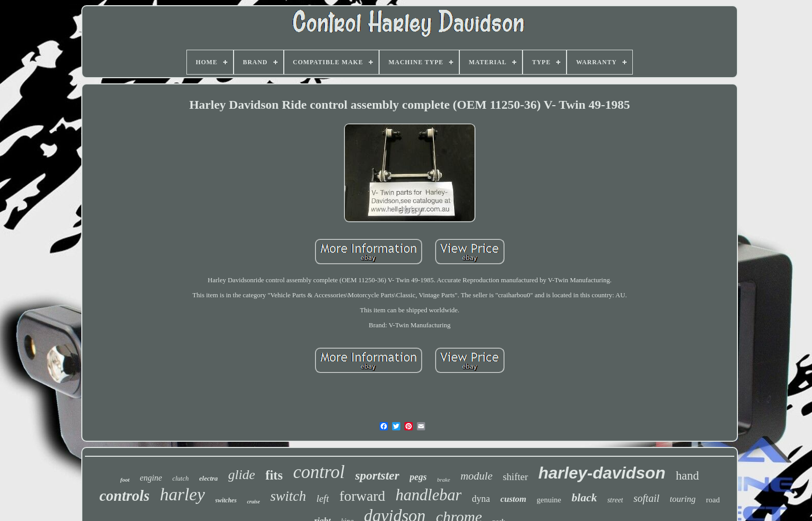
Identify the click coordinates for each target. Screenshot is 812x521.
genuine (549, 500)
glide (242, 475)
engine (151, 478)
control (319, 472)
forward (362, 496)
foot (125, 480)
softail (646, 498)
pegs (418, 477)
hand (687, 476)
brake (444, 480)
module (476, 476)
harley (183, 494)
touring (683, 499)
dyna (481, 499)
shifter (516, 477)
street (615, 500)
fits (274, 475)
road (713, 500)
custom (513, 499)
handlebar (429, 495)
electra (209, 478)
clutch (181, 478)
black (584, 497)
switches (226, 500)
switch (288, 496)
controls (125, 496)
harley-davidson (602, 473)
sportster (377, 475)
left (323, 498)
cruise (253, 502)
